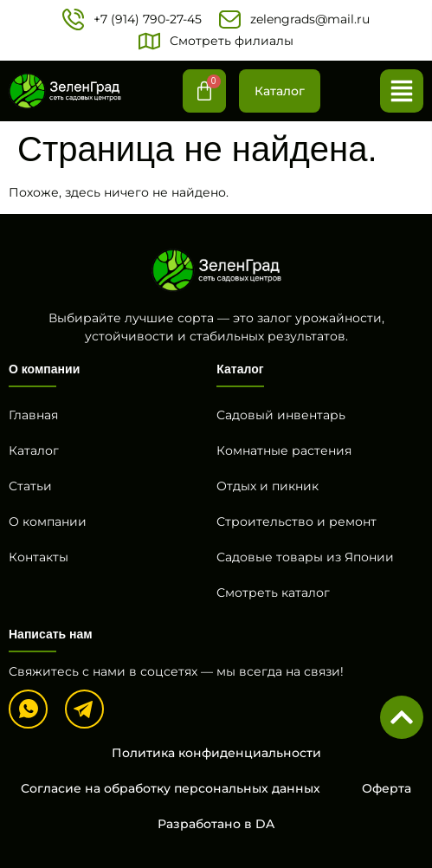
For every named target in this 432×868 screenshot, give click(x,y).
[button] (402, 91)
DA (265, 824)
